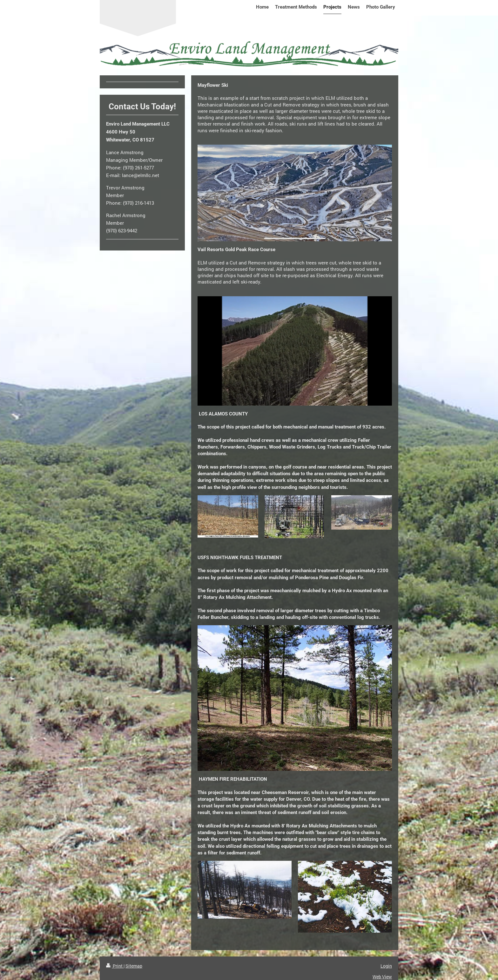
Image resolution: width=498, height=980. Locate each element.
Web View (382, 977)
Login (386, 966)
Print (115, 966)
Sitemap (134, 966)
